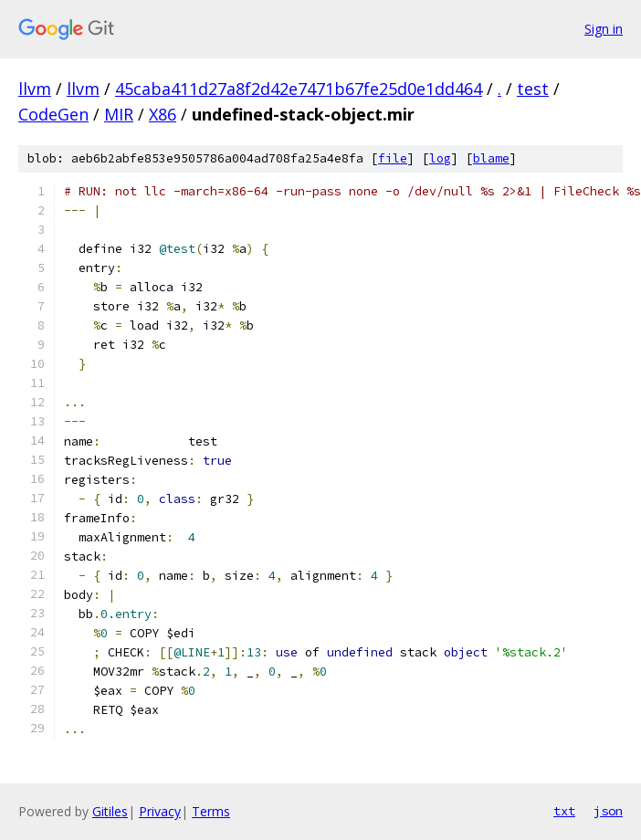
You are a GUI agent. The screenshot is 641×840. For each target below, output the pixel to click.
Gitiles (110, 811)
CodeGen (53, 114)
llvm (35, 89)
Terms (211, 811)
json (608, 811)
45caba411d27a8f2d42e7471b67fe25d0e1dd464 (299, 89)
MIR (119, 114)
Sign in (604, 29)
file (393, 158)
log (440, 158)
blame (491, 158)
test (533, 89)
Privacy (160, 811)
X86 (163, 114)
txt (564, 811)
